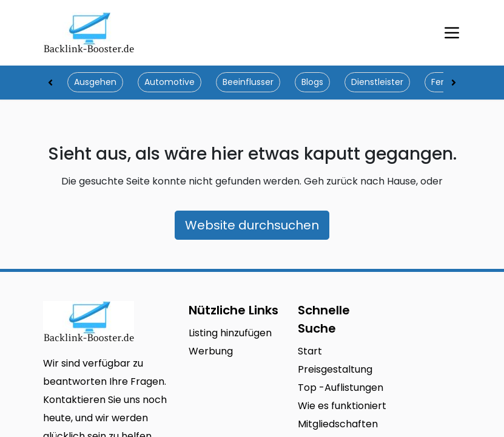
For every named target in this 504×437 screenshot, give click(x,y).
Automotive (170, 82)
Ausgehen (95, 82)
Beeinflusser (248, 82)
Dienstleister (377, 82)
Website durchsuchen (252, 225)
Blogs (312, 82)
